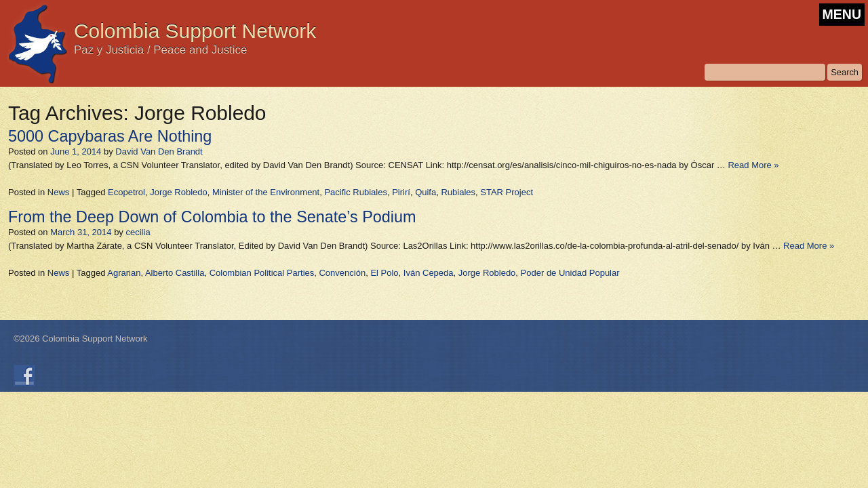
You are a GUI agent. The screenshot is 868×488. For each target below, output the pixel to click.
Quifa (426, 192)
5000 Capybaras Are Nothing (110, 136)
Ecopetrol (126, 192)
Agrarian (124, 273)
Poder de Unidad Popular (570, 273)
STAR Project (507, 192)
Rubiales (458, 192)
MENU (842, 14)
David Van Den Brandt (159, 151)
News (59, 192)
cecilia (138, 232)
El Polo (384, 273)
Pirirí (401, 192)
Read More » (753, 165)
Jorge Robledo (179, 192)
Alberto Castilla (175, 273)
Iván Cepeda (429, 273)
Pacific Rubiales (356, 192)
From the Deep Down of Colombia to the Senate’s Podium (212, 217)
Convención (342, 273)
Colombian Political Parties (262, 273)
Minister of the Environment (266, 192)
